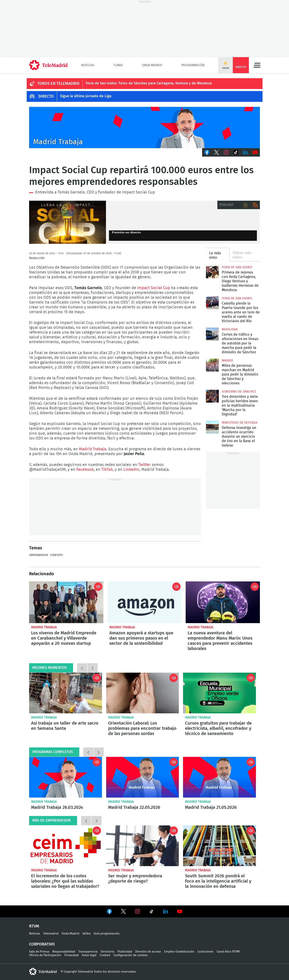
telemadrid (43, 972)
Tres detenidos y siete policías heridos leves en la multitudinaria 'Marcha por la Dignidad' (212, 396)
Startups (56, 555)
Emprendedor (39, 555)
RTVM (34, 926)
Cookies (105, 955)
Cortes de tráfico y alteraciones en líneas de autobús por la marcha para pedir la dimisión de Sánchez (212, 334)
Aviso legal (89, 955)
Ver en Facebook (109, 912)
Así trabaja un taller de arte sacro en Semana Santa (66, 693)
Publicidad (125, 952)
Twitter (217, 152)
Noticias (88, 65)
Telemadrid (51, 934)
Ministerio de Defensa (240, 423)
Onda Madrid (152, 65)
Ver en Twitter (123, 912)
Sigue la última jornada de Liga (86, 96)
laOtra (86, 934)
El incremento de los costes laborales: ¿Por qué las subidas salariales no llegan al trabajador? (66, 846)
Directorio (108, 952)
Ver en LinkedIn (166, 911)
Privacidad (72, 955)
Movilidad (230, 329)
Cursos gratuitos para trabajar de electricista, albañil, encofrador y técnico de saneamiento (219, 693)
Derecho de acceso (148, 952)
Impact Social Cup (154, 288)
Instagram (226, 152)
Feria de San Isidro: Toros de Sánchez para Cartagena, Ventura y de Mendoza (149, 83)
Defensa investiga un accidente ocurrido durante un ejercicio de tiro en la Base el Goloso (212, 427)
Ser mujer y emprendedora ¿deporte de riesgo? (143, 846)
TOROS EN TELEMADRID (58, 84)
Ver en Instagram (137, 911)
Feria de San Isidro (237, 267)
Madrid (227, 360)
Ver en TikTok (152, 912)
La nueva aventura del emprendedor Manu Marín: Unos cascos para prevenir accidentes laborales (223, 602)
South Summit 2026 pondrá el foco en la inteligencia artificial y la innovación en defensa (219, 846)
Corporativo (42, 944)
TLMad (118, 65)
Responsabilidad (64, 952)
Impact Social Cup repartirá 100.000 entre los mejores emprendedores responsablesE (68, 222)
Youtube (255, 152)
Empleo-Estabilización (179, 952)
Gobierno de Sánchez (239, 392)
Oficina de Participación (45, 955)
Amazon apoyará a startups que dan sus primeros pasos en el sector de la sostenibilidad (144, 602)
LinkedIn (245, 152)
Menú (257, 65)
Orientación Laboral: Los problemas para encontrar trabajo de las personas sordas (143, 693)
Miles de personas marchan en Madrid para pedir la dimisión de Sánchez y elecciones (212, 365)
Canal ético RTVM (228, 952)
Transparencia (88, 952)
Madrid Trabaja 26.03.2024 (66, 777)
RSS (255, 205)
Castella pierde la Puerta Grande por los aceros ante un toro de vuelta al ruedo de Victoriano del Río (212, 303)
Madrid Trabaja (93, 449)
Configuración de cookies (131, 955)
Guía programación (107, 934)
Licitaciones (205, 952)
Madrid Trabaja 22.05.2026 (143, 777)
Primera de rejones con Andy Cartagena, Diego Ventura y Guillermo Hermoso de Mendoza (212, 272)
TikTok (236, 152)
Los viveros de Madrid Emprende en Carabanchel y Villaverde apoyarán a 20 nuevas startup (66, 602)
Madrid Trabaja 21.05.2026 (219, 777)
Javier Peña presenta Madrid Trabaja (144, 128)
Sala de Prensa (39, 952)
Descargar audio (245, 205)
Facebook (207, 152)
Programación (193, 65)
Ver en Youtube (180, 911)
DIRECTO (46, 96)
